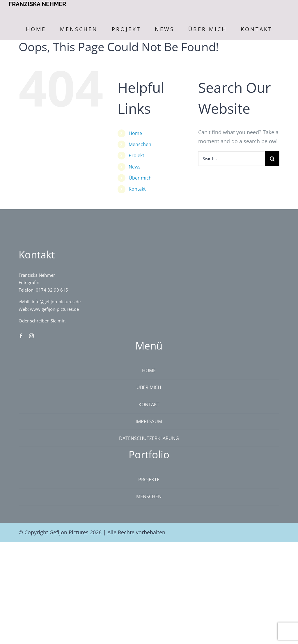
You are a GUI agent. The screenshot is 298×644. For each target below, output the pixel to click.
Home (135, 133)
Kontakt (137, 189)
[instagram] (31, 336)
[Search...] (232, 159)
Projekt (136, 155)
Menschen (140, 144)
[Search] (272, 159)
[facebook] (21, 336)
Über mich (140, 178)
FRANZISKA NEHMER (37, 4)
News (135, 167)
